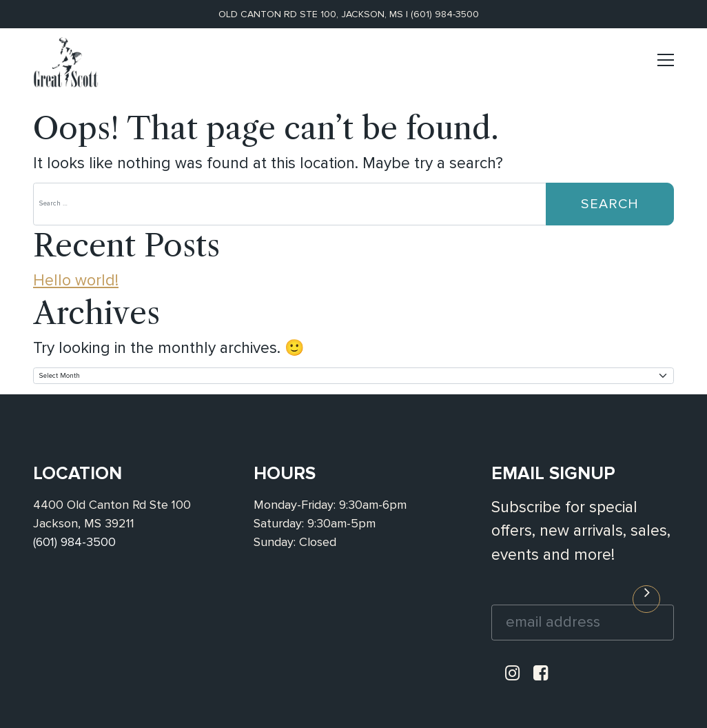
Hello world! (76, 281)
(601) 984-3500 (445, 14)
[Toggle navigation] (666, 66)
